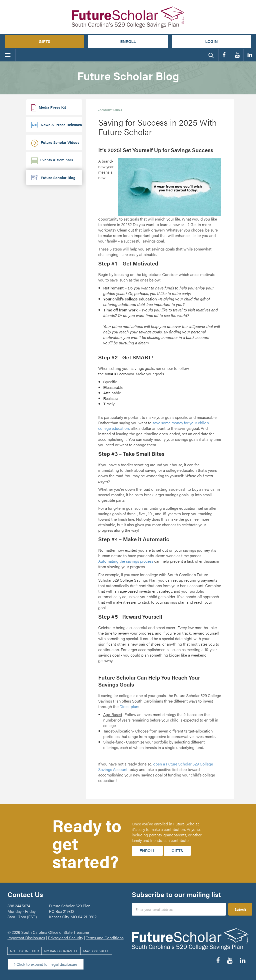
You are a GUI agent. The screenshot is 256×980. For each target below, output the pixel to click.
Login (211, 41)
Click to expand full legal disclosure (46, 964)
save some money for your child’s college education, (153, 425)
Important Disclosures (26, 938)
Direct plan (129, 706)
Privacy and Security (65, 938)
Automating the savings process (126, 561)
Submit (240, 909)
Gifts (44, 41)
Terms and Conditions (105, 938)
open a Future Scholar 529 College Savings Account (156, 767)
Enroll (128, 41)
